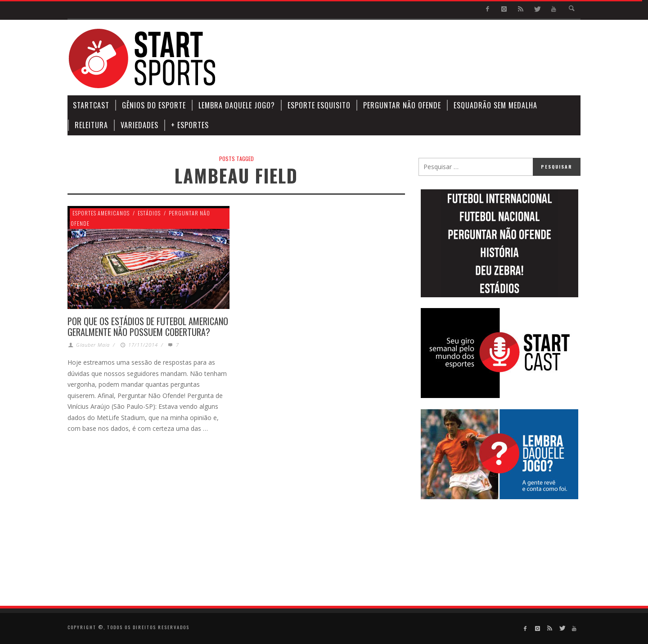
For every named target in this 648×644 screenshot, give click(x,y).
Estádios (149, 213)
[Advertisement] (417, 58)
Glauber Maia (93, 345)
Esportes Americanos (101, 213)
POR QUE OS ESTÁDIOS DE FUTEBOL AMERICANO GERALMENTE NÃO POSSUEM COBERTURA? (148, 326)
